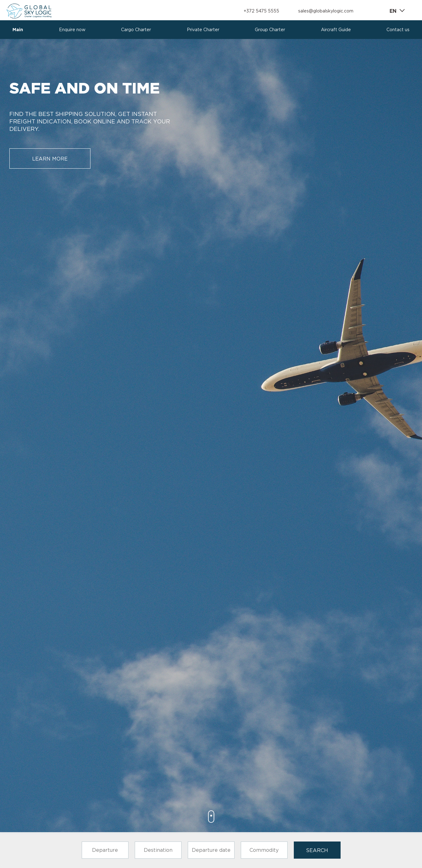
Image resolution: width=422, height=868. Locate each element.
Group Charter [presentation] (270, 30)
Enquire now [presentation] (72, 30)
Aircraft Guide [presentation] (336, 30)
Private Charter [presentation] (203, 30)
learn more (50, 159)
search (317, 850)
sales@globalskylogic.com (326, 11)
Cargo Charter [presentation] (136, 30)
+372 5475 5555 (261, 11)
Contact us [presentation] (398, 30)
